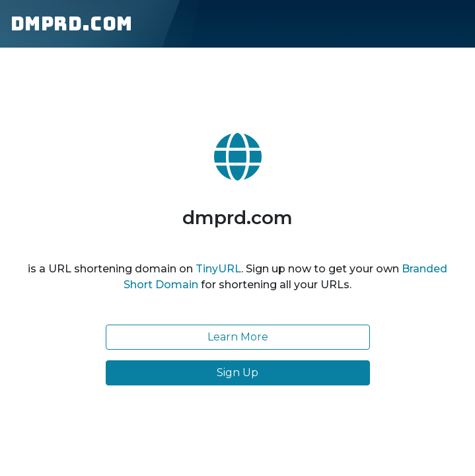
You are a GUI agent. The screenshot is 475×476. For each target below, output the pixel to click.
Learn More (238, 337)
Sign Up (237, 373)
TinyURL (218, 269)
